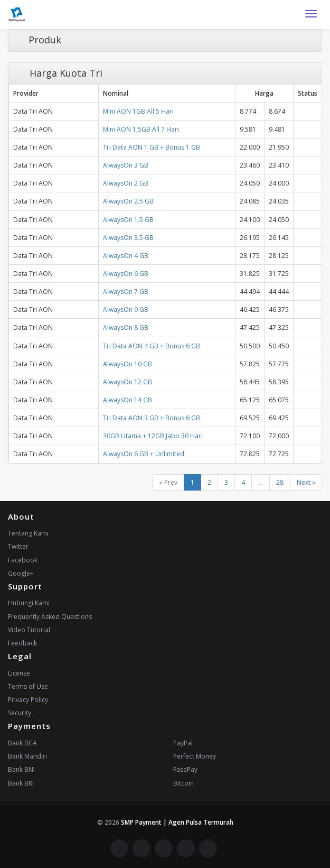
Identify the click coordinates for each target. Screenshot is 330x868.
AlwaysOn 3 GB (126, 165)
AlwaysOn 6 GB (126, 274)
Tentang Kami (28, 533)
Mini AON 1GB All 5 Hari (138, 111)
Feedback (22, 643)
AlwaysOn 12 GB (128, 382)
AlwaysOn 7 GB (126, 292)
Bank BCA (22, 743)
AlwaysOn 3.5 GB (128, 238)
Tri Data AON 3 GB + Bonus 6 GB (152, 418)
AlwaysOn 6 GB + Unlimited (144, 454)
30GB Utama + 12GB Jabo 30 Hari (153, 436)
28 (280, 482)
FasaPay (185, 769)
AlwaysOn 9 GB (126, 310)
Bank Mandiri (27, 756)
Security (20, 713)
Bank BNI (21, 769)
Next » (306, 482)
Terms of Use (28, 686)
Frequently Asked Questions (50, 617)
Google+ (21, 573)
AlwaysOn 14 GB (128, 400)
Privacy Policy (28, 700)
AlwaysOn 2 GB (126, 183)
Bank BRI (21, 783)
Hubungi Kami (29, 603)
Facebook (23, 560)
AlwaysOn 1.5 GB (128, 220)
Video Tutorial (29, 630)
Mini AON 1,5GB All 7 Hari (141, 129)
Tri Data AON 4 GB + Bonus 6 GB (152, 346)
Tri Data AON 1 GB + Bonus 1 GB (152, 147)
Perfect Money (195, 756)
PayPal (183, 743)
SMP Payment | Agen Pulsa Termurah (177, 822)
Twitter (18, 546)
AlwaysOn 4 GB (126, 256)
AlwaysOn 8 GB (126, 327)
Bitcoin (183, 783)
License (19, 673)
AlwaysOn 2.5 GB (128, 201)
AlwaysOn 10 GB (128, 364)
